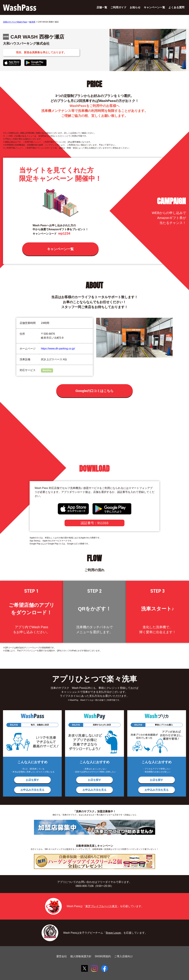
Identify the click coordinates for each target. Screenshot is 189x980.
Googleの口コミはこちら (95, 391)
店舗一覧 (102, 7)
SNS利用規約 (103, 956)
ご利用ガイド (118, 7)
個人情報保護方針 (81, 956)
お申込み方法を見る (32, 790)
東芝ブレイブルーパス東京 (101, 906)
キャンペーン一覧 (154, 7)
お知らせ (135, 7)
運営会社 (62, 956)
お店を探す (32, 780)
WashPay (47, 370)
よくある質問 (176, 7)
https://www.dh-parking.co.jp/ (58, 349)
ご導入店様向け (123, 956)
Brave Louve (113, 933)
